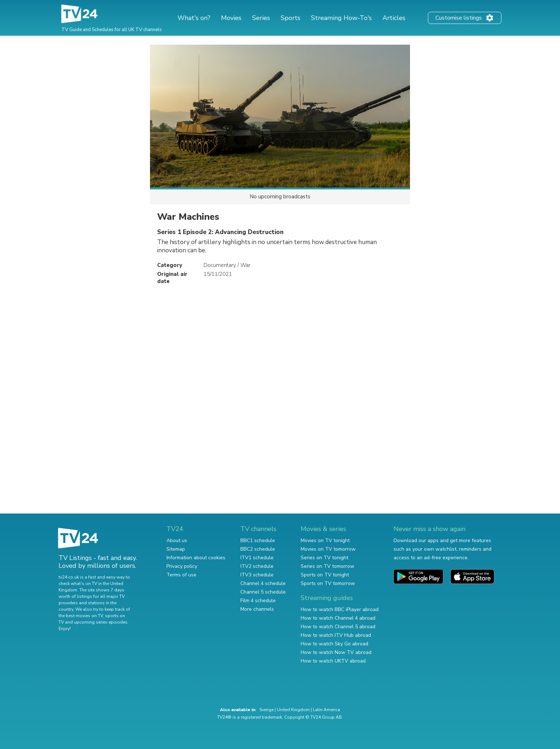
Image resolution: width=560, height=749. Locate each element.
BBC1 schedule (258, 540)
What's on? (194, 18)
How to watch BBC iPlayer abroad (340, 609)
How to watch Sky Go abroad (334, 644)
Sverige (266, 710)
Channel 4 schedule (263, 583)
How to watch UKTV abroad (333, 661)
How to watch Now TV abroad (336, 652)
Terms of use (181, 575)
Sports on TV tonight (325, 575)
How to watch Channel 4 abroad (338, 618)
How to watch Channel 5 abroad (338, 627)
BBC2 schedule (258, 549)
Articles (394, 18)
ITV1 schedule (257, 558)
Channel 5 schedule (263, 592)
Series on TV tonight (324, 558)
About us (177, 540)
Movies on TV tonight (325, 540)
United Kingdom (293, 710)
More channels (257, 609)
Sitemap (176, 549)
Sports (291, 18)
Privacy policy (182, 566)
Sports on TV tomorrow (328, 583)
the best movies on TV (81, 616)
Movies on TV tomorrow (328, 549)
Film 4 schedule (258, 601)
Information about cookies (196, 558)
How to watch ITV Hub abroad (336, 635)
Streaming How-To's (341, 18)
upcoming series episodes (101, 622)
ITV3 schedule (257, 575)
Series (261, 18)
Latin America (326, 710)
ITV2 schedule (257, 566)
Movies (231, 18)
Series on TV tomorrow (327, 566)
